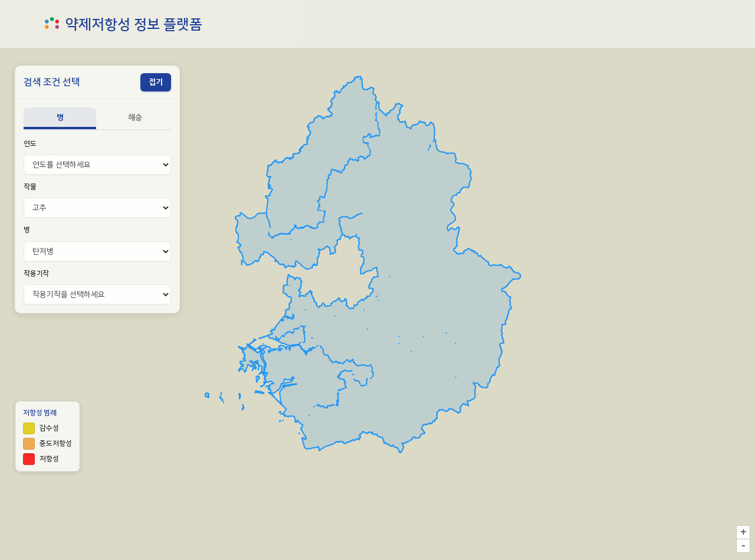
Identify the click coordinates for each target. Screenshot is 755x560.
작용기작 (36, 274)
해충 (135, 117)
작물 (30, 187)
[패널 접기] (156, 82)
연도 (30, 144)
